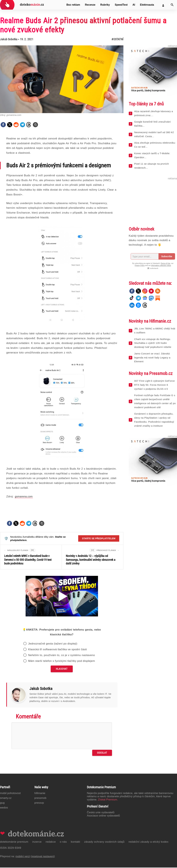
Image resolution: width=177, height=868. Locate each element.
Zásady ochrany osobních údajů (104, 842)
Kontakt (75, 842)
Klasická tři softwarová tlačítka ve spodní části (58, 650)
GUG (2, 803)
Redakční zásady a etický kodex (149, 842)
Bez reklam (73, 5)
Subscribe (167, 256)
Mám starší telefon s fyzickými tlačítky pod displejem (62, 661)
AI (134, 5)
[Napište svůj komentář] (62, 736)
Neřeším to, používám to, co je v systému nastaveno (62, 656)
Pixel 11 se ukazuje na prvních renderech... (151, 166)
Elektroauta (147, 5)
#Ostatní (117, 39)
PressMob (40, 798)
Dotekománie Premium (14, 842)
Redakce (51, 842)
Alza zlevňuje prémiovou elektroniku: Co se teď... (155, 145)
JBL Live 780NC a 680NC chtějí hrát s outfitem (155, 331)
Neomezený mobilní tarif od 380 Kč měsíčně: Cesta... (154, 134)
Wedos (4, 808)
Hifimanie (40, 794)
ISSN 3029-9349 (11, 848)
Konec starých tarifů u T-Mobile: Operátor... (152, 155)
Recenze (90, 5)
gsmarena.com (24, 496)
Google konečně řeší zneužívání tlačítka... (152, 124)
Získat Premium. (108, 800)
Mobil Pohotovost (10, 794)
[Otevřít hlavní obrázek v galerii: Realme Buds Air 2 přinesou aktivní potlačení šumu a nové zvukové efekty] (62, 79)
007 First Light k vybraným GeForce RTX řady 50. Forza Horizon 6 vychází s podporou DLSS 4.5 (154, 385)
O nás (63, 842)
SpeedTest (121, 5)
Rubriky (105, 5)
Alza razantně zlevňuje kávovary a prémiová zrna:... (154, 113)
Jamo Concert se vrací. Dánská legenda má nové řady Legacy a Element (152, 358)
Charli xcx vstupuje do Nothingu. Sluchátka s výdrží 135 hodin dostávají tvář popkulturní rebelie (153, 343)
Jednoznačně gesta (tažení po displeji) (53, 644)
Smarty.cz (6, 798)
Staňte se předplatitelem (99, 538)
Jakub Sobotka (9, 39)
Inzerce (37, 842)
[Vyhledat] (172, 5)
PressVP (39, 803)
